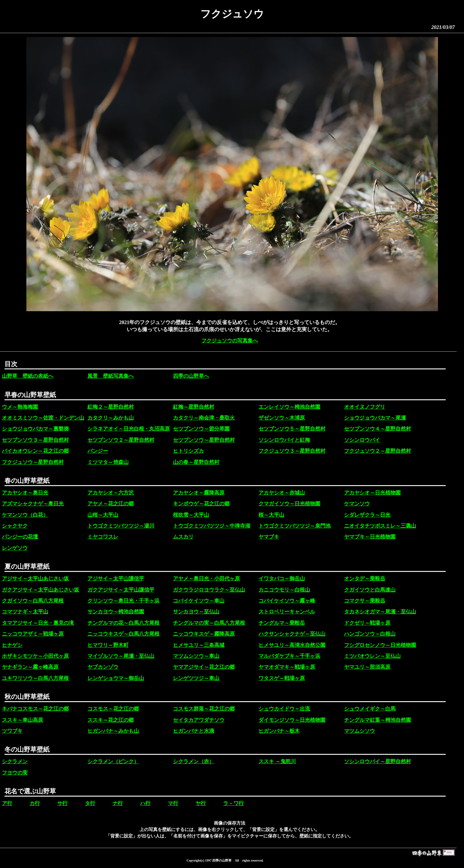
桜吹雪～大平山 (191, 515)
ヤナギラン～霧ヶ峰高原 (30, 667)
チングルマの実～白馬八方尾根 (209, 623)
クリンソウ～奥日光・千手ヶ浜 (123, 601)
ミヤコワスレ (103, 537)
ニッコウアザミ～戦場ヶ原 (33, 634)
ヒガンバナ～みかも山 (113, 731)
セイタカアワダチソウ (199, 720)
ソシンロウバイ (362, 440)
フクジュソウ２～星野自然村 (378, 451)
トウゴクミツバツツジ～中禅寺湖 (212, 526)
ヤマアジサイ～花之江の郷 (204, 667)
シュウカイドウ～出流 (284, 709)
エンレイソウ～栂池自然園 (289, 407)
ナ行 (118, 803)
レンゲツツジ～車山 (196, 678)
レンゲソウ (15, 548)
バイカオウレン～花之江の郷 (35, 451)
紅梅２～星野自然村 (111, 407)
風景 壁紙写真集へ (111, 376)
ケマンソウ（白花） (25, 515)
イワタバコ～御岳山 (282, 579)
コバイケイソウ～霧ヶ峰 (287, 601)
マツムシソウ (359, 731)
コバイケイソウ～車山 (199, 601)
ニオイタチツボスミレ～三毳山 (380, 526)
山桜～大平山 (103, 515)
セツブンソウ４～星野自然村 (378, 429)
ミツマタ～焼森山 (108, 462)
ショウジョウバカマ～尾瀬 (375, 418)
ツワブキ (12, 731)
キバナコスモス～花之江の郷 (35, 709)
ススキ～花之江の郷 (111, 720)
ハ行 (145, 803)
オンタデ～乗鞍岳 (365, 579)
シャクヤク (15, 526)
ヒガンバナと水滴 (194, 731)
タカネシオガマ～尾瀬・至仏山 (380, 612)
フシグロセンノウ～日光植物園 (380, 645)
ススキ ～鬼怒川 (277, 761)
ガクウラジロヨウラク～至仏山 (209, 590)
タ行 (90, 803)
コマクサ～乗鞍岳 (365, 601)
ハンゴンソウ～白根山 (370, 634)
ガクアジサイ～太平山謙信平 (121, 590)
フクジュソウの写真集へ (230, 341)
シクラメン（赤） (194, 761)
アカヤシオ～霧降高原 (199, 493)
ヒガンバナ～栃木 (279, 731)
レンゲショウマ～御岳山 (116, 678)
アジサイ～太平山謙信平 (116, 579)
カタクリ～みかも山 (111, 418)
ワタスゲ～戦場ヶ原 (282, 678)
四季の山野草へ (191, 376)
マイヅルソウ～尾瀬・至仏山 (121, 656)
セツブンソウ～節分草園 (201, 429)
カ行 (35, 803)
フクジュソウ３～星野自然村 (292, 451)
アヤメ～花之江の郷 (111, 504)
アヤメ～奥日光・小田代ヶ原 (206, 579)
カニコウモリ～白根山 (284, 590)
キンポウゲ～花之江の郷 (201, 504)
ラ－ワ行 (233, 803)
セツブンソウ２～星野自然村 (121, 440)
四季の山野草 (222, 860)
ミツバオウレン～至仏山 (372, 656)
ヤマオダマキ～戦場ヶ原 (287, 667)
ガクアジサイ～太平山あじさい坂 (41, 590)
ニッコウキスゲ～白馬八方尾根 (123, 634)
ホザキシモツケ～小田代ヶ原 (35, 656)
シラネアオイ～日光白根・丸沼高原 (129, 429)
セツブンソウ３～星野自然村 (35, 440)
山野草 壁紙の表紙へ (28, 376)
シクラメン (15, 761)
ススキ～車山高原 (23, 720)
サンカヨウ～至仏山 (196, 612)
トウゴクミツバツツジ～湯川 (121, 526)
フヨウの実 (15, 773)
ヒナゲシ (12, 645)
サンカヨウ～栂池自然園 (116, 612)
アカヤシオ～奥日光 (25, 493)
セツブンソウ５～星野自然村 (292, 429)
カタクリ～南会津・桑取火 (204, 418)
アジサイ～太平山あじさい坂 (35, 579)
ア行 (7, 803)
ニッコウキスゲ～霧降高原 (204, 634)
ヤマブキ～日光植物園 (370, 537)
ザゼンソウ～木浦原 (282, 418)
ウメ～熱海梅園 (20, 407)
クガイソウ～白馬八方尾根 (33, 601)
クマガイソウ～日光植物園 (289, 504)
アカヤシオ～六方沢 (111, 493)
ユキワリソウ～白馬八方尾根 (35, 678)
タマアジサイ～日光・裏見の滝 (38, 623)
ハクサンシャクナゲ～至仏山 (292, 634)
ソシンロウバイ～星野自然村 (378, 761)
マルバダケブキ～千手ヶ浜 (289, 656)
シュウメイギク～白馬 (370, 709)
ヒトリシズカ (188, 451)
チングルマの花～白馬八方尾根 (123, 623)
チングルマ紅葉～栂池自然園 (378, 720)
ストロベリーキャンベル (287, 612)
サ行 (62, 803)
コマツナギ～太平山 (25, 612)
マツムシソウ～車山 (196, 656)
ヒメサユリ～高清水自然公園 (292, 645)
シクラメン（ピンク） (113, 761)
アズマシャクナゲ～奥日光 (33, 504)
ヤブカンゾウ (103, 667)
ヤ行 (201, 803)
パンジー (98, 451)
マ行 (173, 803)
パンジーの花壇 (20, 537)
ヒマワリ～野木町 (108, 645)
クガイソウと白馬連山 (370, 590)
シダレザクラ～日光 (367, 515)
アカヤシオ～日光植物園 (372, 493)
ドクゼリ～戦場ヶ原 (367, 623)
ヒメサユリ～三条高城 (199, 645)
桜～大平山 (271, 515)
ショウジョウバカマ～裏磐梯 (35, 429)
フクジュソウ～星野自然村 (33, 462)
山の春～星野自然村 (196, 462)
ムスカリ (183, 537)
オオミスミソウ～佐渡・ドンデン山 (43, 418)
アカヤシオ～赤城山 (282, 493)
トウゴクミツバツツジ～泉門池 (295, 526)
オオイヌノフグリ (365, 407)
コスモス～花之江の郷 (113, 709)
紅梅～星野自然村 (194, 407)
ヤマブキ (269, 537)
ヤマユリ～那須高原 (367, 667)
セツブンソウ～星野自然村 (204, 440)
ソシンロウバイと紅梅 (284, 440)
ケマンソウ (357, 504)
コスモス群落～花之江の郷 (204, 709)
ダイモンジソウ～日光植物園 (292, 720)
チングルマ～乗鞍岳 (282, 623)
